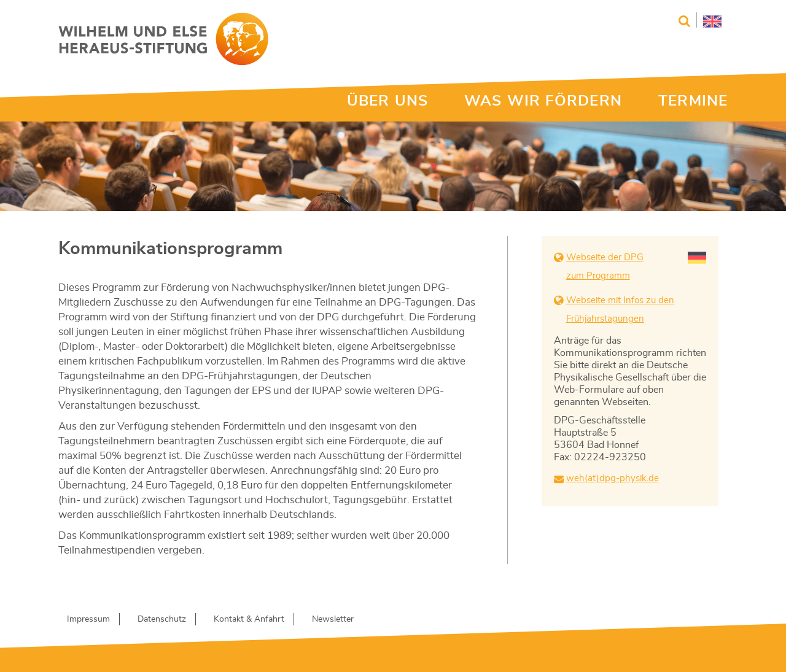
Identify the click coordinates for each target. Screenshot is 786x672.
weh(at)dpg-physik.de (613, 478)
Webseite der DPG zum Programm (605, 267)
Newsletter (333, 619)
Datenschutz (162, 619)
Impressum (88, 619)
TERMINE (693, 101)
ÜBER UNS (387, 101)
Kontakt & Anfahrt (249, 619)
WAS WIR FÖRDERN (543, 101)
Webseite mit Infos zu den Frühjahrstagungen (620, 310)
